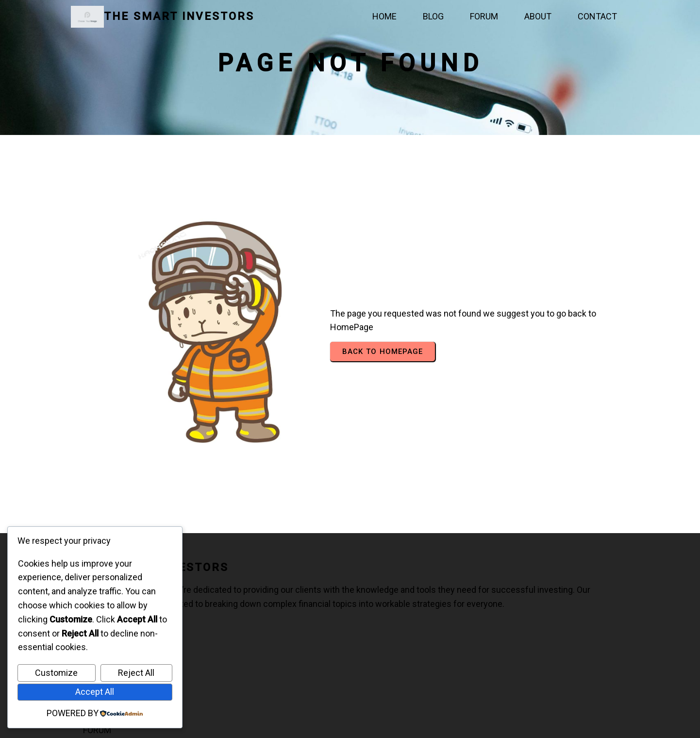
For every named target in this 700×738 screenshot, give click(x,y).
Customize (56, 673)
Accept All (95, 692)
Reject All (136, 673)
